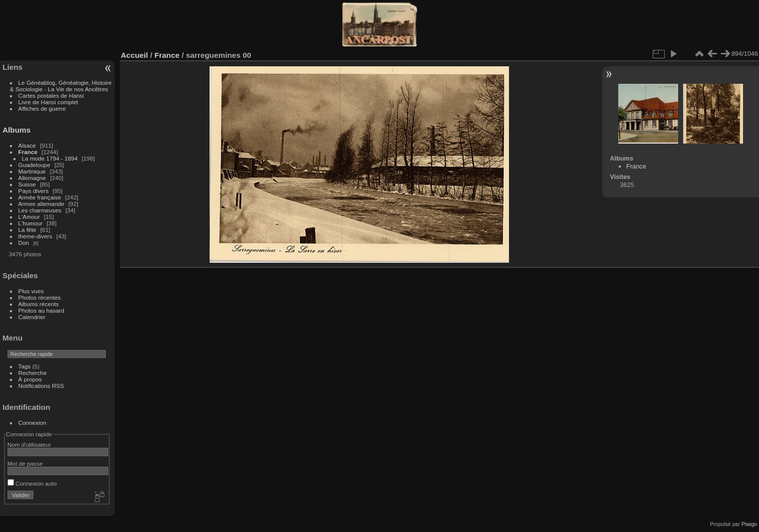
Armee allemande (41, 204)
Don (24, 243)
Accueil (134, 55)
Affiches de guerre (42, 108)
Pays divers (34, 191)
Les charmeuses (40, 210)
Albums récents (39, 304)
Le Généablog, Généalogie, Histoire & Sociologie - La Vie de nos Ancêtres (61, 86)
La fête (27, 230)
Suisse (27, 184)
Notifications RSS (41, 386)
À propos (30, 379)
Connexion (32, 423)
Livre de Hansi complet (48, 102)
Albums (16, 130)
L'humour (31, 223)
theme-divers (35, 236)
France (28, 152)
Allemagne (32, 178)
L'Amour (29, 217)
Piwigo (749, 524)
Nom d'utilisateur (29, 444)
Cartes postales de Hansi (51, 95)
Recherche (33, 373)
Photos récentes (40, 297)
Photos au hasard (41, 310)
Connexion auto (32, 483)
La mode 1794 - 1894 (50, 158)
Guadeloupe (34, 165)
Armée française (40, 197)
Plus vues (31, 291)
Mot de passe (25, 463)
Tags (25, 366)
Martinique (32, 171)
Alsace (27, 145)
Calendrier (32, 317)
